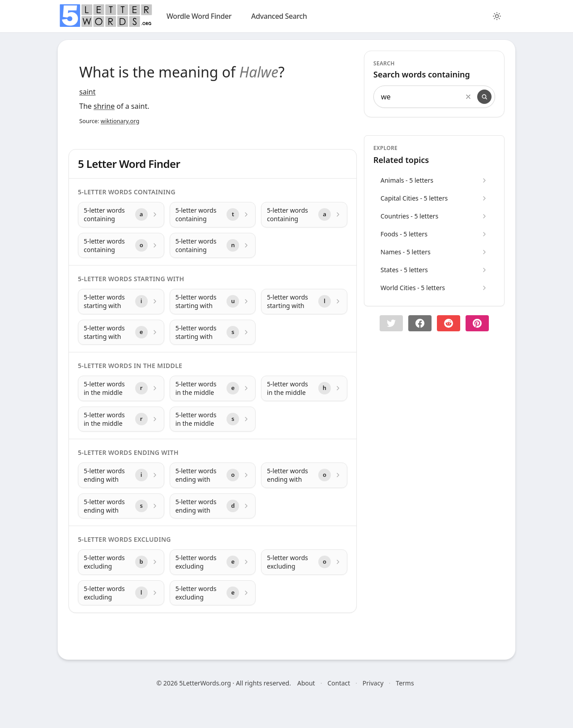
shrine (104, 106)
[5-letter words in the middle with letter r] (121, 388)
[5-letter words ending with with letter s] (121, 506)
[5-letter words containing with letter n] (213, 246)
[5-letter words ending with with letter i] (121, 475)
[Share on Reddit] (449, 323)
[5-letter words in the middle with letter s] (213, 419)
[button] (391, 323)
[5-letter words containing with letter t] (213, 215)
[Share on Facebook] (420, 323)
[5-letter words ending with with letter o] (213, 475)
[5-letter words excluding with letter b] (121, 562)
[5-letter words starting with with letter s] (213, 332)
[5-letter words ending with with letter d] (213, 506)
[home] (106, 16)
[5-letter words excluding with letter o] (304, 562)
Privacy (373, 683)
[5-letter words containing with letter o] (121, 246)
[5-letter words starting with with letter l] (304, 302)
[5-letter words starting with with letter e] (121, 332)
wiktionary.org (120, 121)
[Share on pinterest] (477, 323)
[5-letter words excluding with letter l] (121, 593)
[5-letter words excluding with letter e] (213, 562)
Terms (405, 683)
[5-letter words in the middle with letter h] (304, 388)
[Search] (484, 97)
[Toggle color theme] (497, 16)
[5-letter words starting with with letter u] (213, 302)
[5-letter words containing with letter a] (121, 215)
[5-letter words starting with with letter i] (121, 302)
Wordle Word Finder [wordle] (199, 16)
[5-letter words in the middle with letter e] (213, 388)
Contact (339, 683)
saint (87, 92)
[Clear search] (468, 97)
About (306, 683)
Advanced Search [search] (279, 16)
